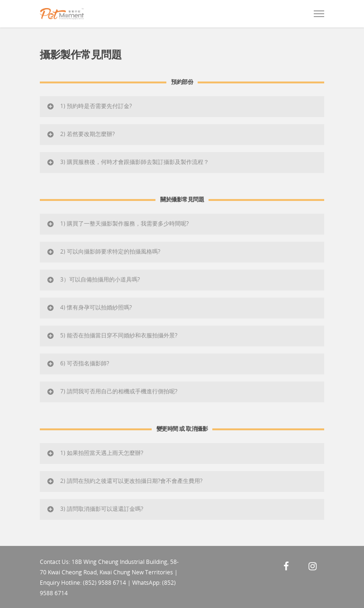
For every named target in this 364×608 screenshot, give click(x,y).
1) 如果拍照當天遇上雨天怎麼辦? (95, 453)
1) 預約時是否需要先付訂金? (89, 106)
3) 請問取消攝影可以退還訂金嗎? (95, 509)
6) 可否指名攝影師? (77, 363)
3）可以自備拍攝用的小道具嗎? (93, 279)
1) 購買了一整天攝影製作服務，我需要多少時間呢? (117, 223)
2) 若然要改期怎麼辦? (80, 134)
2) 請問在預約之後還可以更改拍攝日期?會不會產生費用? (124, 481)
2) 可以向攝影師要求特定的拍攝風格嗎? (103, 251)
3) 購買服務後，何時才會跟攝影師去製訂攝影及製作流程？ (127, 162)
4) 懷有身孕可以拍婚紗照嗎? (89, 307)
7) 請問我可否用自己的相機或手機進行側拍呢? (112, 391)
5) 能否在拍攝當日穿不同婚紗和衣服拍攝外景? (112, 335)
